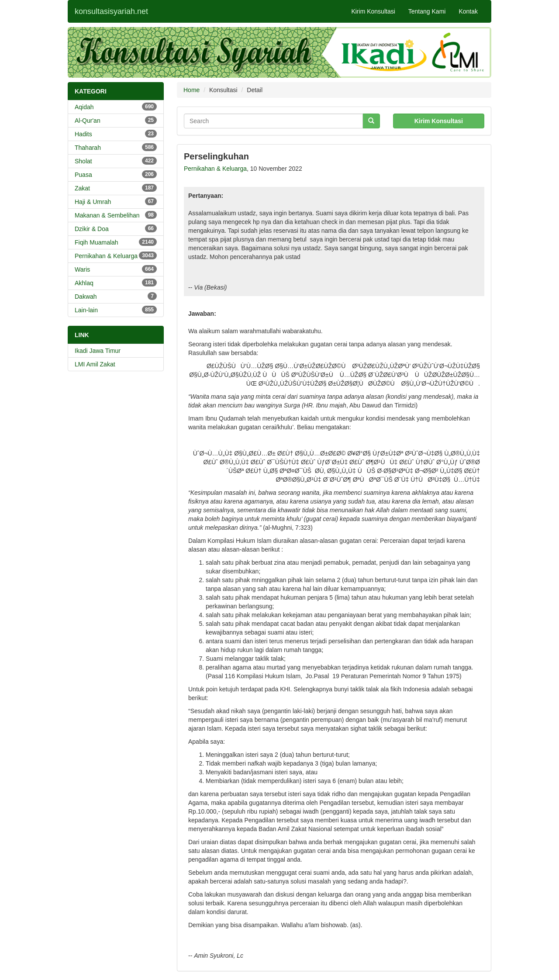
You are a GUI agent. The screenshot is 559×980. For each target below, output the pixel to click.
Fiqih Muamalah (116, 242)
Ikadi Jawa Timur (98, 351)
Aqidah (116, 107)
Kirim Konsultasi (373, 11)
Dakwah (116, 296)
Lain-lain (116, 310)
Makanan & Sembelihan (116, 215)
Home (192, 90)
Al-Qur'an (116, 120)
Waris (116, 269)
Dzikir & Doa (116, 228)
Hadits (116, 134)
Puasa (116, 174)
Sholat (116, 161)
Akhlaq (116, 283)
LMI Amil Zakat (95, 364)
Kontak (468, 11)
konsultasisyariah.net (111, 11)
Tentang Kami (427, 11)
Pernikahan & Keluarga (116, 255)
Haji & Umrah (116, 201)
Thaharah (116, 147)
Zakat (116, 188)
